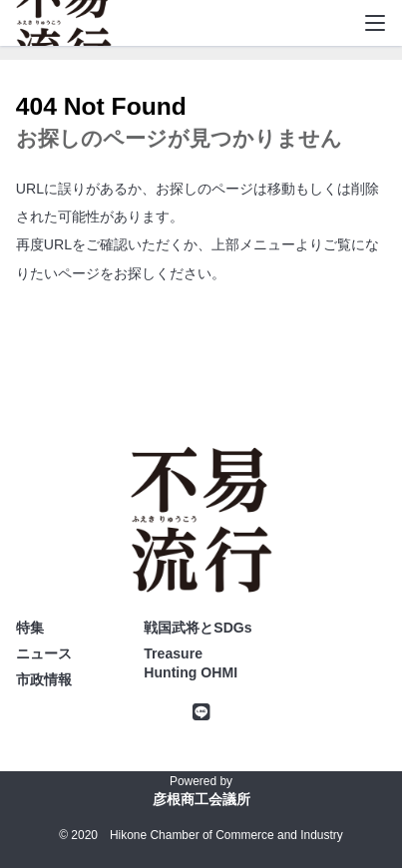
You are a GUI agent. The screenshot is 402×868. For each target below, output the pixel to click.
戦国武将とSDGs (198, 628)
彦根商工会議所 (201, 799)
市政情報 (44, 679)
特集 (30, 628)
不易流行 (64, 30)
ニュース (44, 653)
